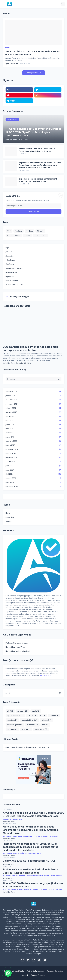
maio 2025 (33, 429)
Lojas (7, 248)
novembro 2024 (33, 449)
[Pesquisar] (63, 4)
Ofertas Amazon (12, 281)
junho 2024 (33, 470)
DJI (43, 716)
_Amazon (9, 252)
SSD (9, 231)
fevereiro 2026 (33, 392)
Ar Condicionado (10, 819)
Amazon (23, 711)
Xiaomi (27, 235)
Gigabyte (12, 720)
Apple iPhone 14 (15, 716)
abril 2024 (33, 474)
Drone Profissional (35, 876)
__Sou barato (10, 260)
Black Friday (18, 836)
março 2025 (33, 437)
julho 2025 (33, 420)
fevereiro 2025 (33, 441)
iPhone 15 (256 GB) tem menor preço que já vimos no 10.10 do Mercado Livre (33, 885)
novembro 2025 (33, 404)
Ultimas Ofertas (14, 235)
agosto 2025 (33, 416)
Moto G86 (42, 836)
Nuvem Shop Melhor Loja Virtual (18, 651)
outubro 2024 (33, 453)
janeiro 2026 (33, 396)
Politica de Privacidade (36, 971)
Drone (54, 716)
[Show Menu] (4, 4)
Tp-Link (30, 231)
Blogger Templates (38, 975)
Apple (33, 693)
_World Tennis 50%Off (14, 268)
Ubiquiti (40, 231)
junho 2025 (33, 425)
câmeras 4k (41, 729)
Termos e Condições (55, 971)
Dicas (20, 819)
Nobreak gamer (15, 725)
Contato (9, 521)
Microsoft (47, 720)
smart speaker (40, 235)
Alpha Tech (7, 836)
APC (10, 711)
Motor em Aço (49, 876)
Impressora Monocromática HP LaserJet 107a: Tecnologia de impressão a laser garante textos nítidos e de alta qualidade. (40, 165)
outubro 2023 (33, 478)
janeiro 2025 (33, 445)
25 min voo (7, 876)
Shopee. (59, 876)
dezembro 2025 (33, 400)
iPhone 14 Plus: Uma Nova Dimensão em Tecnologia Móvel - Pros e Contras (37, 150)
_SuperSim (10, 256)
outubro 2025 (33, 408)
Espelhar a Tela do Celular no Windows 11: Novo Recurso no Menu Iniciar (38, 180)
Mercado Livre (29, 720)
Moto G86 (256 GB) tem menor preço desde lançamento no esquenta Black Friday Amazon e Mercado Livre (31, 830)
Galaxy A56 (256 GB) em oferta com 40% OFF (30, 861)
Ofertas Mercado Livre (14, 285)
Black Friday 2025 (30, 836)
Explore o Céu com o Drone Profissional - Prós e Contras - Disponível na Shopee (31, 871)
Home (8, 513)
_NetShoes (10, 264)
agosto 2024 (33, 462)
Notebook (32, 725)
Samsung (12, 729)
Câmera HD (16, 876)
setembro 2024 (33, 458)
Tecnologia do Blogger (17, 296)
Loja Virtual (10, 277)
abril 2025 (33, 433)
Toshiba (19, 231)
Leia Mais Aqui (46, 675)
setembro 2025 (33, 412)
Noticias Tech (52, 836)
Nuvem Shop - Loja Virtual (15, 647)
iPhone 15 (47, 890)
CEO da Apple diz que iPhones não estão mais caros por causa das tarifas (31, 349)
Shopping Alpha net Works (14, 971)
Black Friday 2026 (35, 890)
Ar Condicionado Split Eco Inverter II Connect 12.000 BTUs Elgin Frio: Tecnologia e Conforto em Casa (33, 814)
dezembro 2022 (33, 486)
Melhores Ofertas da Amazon (17, 643)
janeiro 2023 (33, 482)
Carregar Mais (32, 73)
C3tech (32, 716)
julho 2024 (33, 466)
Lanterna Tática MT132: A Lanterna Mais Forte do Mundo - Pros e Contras (32, 53)
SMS (45, 725)
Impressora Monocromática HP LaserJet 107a (22, 853)
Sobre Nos (10, 517)
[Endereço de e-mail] (33, 206)
